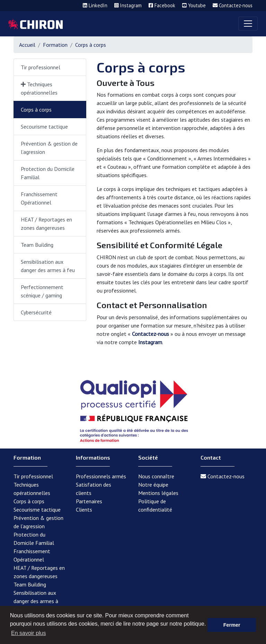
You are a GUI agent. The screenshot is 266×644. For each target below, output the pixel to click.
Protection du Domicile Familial (48, 173)
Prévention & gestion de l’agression (49, 148)
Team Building (37, 245)
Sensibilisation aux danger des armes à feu (48, 266)
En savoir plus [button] (29, 633)
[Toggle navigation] (248, 24)
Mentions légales (158, 493)
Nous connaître (156, 476)
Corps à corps (36, 110)
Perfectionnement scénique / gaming (42, 291)
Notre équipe (153, 485)
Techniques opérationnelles (39, 88)
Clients (84, 510)
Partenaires (89, 501)
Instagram (150, 342)
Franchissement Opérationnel (39, 198)
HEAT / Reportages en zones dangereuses (46, 224)
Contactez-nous (150, 334)
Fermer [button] (232, 625)
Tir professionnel (41, 67)
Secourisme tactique (44, 127)
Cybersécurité (36, 312)
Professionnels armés (101, 476)
